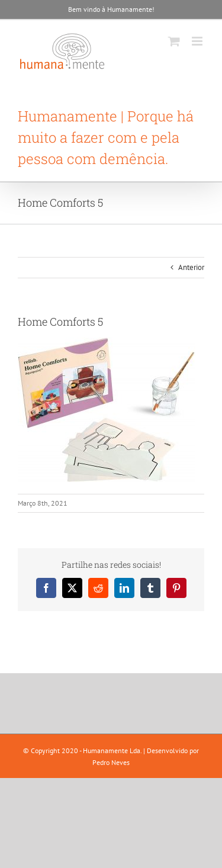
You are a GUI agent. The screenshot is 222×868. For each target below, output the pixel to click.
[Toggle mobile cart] (174, 41)
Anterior (191, 267)
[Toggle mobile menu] (198, 41)
